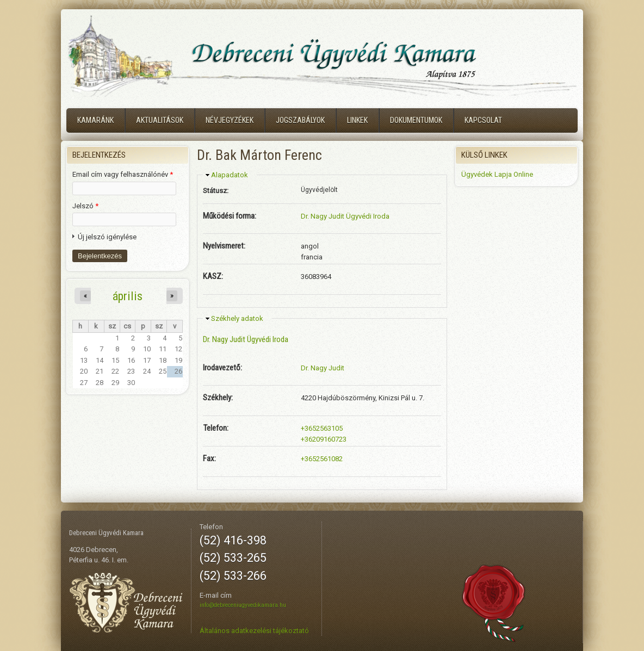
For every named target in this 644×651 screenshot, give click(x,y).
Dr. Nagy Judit (323, 368)
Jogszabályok (300, 120)
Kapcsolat (483, 120)
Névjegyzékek (230, 120)
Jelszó (85, 206)
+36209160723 (324, 439)
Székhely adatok (237, 318)
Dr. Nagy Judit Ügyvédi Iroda (345, 216)
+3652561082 (322, 459)
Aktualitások (160, 120)
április (128, 296)
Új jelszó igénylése (107, 237)
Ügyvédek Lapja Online (497, 174)
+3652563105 (322, 428)
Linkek (357, 120)
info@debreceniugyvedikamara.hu (243, 605)
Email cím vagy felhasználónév (123, 174)
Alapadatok (230, 175)
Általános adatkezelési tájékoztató (254, 631)
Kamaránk (95, 120)
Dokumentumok (416, 120)
